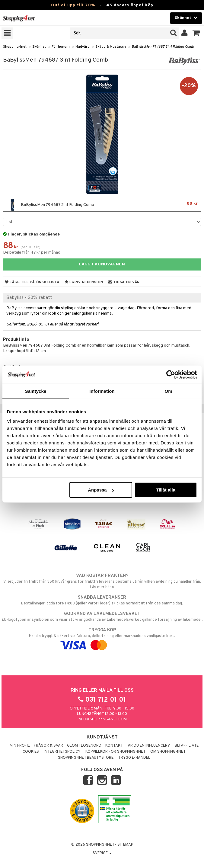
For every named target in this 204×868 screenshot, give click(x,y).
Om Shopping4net (168, 752)
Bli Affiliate (187, 746)
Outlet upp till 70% (73, 5)
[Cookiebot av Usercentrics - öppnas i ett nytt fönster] (171, 374)
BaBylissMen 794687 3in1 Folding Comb (163, 47)
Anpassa (101, 490)
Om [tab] (168, 391)
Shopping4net (15, 47)
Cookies (31, 752)
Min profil (20, 746)
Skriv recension (84, 282)
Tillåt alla (166, 490)
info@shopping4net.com (102, 719)
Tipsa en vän (124, 282)
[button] (196, 33)
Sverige (102, 853)
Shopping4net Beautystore (86, 758)
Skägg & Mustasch (111, 47)
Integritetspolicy (62, 752)
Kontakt (114, 746)
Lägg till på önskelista (32, 282)
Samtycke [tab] (36, 391)
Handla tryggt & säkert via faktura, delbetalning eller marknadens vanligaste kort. (102, 638)
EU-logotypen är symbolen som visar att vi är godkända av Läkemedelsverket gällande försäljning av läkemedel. (102, 617)
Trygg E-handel (134, 758)
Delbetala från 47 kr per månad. (32, 253)
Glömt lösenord (84, 746)
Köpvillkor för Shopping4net (115, 752)
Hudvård (83, 47)
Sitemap (125, 845)
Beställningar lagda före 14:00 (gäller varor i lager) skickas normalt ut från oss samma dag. (102, 600)
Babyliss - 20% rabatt (29, 298)
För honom (61, 47)
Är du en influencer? (149, 746)
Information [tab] (102, 391)
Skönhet (39, 47)
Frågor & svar (48, 746)
